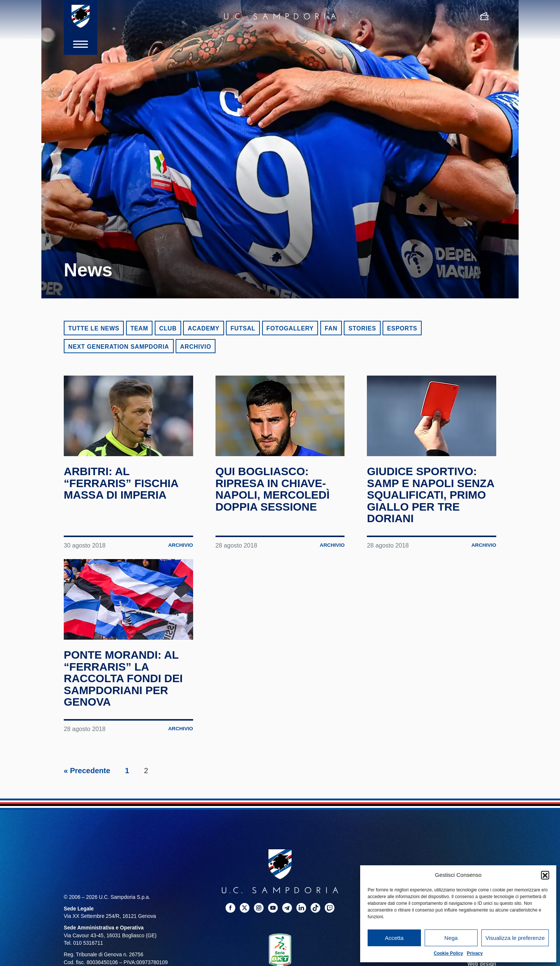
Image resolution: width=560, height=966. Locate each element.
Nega (451, 938)
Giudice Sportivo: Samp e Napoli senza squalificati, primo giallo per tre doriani (431, 495)
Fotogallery (290, 328)
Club (168, 328)
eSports (402, 328)
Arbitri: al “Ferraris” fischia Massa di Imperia (122, 483)
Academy (203, 328)
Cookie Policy (448, 953)
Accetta (394, 938)
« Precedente (87, 771)
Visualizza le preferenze (515, 938)
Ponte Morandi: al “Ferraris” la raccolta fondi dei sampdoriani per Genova (124, 678)
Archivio (196, 347)
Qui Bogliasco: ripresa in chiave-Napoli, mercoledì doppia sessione (273, 489)
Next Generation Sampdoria (119, 347)
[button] (545, 875)
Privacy (475, 953)
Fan (331, 328)
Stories (362, 328)
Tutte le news (94, 328)
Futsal (243, 328)
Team (139, 328)
